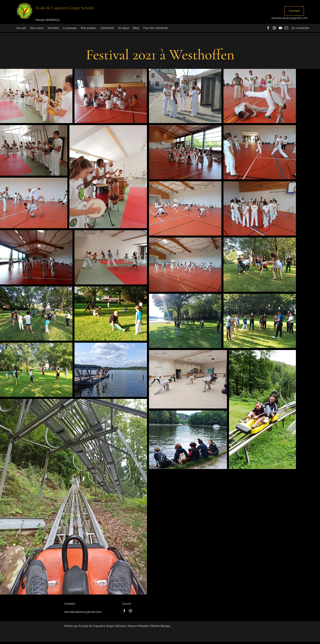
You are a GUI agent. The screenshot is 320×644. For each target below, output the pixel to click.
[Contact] (294, 11)
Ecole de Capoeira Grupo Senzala (65, 8)
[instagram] (274, 28)
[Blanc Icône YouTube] (280, 28)
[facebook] (268, 28)
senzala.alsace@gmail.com (289, 18)
